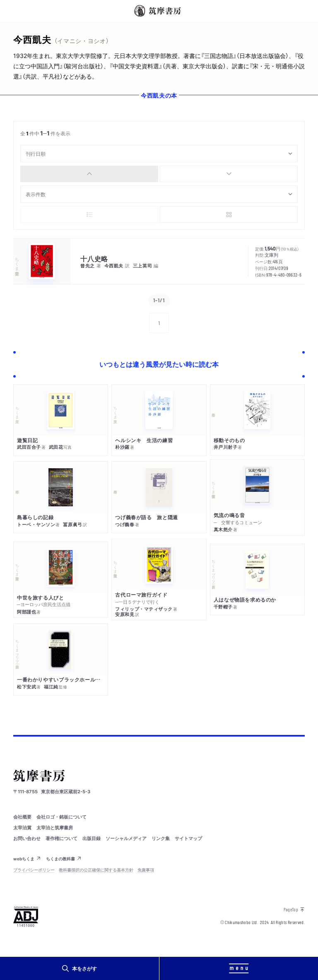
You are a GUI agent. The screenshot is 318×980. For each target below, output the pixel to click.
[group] (159, 174)
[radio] (89, 174)
